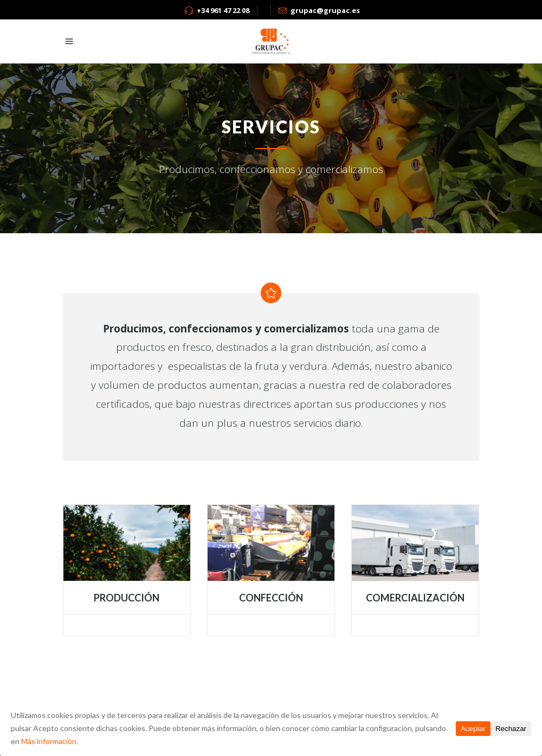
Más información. (50, 741)
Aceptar (473, 729)
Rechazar (511, 729)
